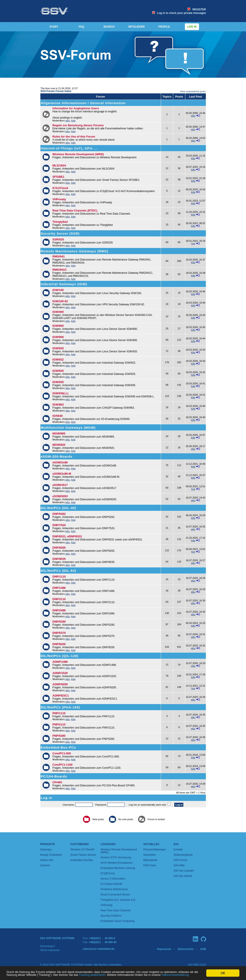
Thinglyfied (60, 222)
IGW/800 (58, 326)
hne (193, 244)
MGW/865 (59, 433)
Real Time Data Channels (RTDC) (75, 211)
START (54, 27)
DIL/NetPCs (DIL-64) (59, 571)
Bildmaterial (150, 860)
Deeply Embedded (51, 855)
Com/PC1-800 (62, 753)
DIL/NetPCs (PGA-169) (60, 707)
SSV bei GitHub (183, 876)
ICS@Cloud (60, 188)
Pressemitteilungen (155, 850)
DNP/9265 (59, 548)
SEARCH (109, 27)
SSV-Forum (180, 860)
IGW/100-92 (60, 301)
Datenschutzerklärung (120, 975)
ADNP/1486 (60, 662)
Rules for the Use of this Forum (74, 137)
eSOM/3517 (60, 485)
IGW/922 (58, 360)
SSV (176, 844)
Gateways (46, 850)
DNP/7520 (59, 525)
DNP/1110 (59, 577)
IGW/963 (58, 405)
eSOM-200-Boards (57, 456)
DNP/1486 (59, 588)
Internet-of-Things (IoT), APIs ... (69, 148)
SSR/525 (58, 239)
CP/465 (57, 782)
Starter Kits (47, 860)
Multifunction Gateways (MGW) (68, 428)
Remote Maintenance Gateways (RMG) (75, 251)
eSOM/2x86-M (62, 474)
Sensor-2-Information (113, 879)
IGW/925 (58, 371)
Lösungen (108, 844)
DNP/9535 (59, 559)
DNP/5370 (59, 633)
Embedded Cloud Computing (118, 921)
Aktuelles (151, 844)
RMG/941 (59, 256)
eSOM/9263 (60, 496)
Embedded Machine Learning (118, 868)
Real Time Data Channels (116, 910)
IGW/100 (58, 290)
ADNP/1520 (60, 673)
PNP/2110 (59, 724)
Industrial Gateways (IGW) (64, 284)
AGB (203, 949)
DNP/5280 (59, 622)
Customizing (80, 844)
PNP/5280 (59, 736)
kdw (73, 121)
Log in (192, 27)
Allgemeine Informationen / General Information (83, 103)
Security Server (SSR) (60, 233)
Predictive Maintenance (114, 889)
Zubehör (45, 865)
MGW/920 (59, 445)
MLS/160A (59, 165)
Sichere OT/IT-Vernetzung (116, 857)
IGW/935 (58, 382)
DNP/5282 (59, 514)
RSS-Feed (150, 865)
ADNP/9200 (60, 684)
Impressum (164, 949)
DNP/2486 (59, 610)
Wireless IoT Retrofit (82, 850)
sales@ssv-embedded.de (99, 949)
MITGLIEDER (137, 27)
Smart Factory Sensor (83, 855)
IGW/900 (58, 337)
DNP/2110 (59, 599)
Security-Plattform (111, 916)
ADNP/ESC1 (61, 696)
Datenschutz (186, 949)
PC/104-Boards (54, 776)
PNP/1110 (59, 713)
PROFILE (164, 27)
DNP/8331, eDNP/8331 (67, 536)
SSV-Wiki (179, 865)
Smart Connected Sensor (115, 895)
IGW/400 (58, 312)
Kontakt (178, 850)
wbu (68, 121)
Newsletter (150, 855)
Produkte (48, 844)
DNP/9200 (59, 644)
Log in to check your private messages (179, 13)
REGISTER (197, 9)
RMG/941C (60, 270)
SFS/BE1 (58, 177)
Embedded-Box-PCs (58, 747)
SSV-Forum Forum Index (56, 91)
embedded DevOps (82, 860)
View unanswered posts (193, 91)
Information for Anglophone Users (76, 108)
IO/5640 (58, 416)
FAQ (82, 27)
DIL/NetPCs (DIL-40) (59, 508)
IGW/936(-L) (60, 393)
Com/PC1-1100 (63, 765)
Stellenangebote (183, 855)
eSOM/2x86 (60, 462)
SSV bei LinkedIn (184, 871)
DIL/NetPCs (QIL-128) (60, 656)
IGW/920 (58, 348)
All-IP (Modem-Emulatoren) (117, 863)
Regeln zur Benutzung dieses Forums (78, 125)
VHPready (59, 199)
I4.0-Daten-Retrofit (112, 884)
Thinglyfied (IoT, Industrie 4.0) (118, 900)
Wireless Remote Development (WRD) (78, 154)
